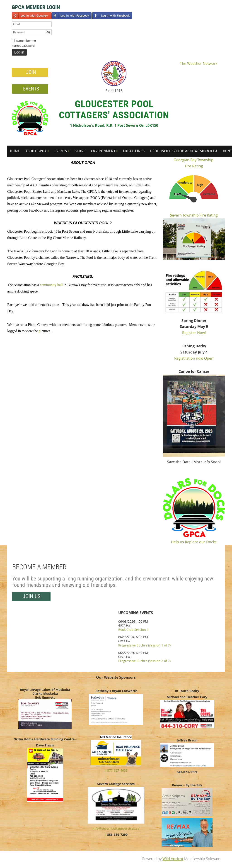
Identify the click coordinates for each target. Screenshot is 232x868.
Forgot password (23, 46)
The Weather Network (199, 63)
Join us (31, 596)
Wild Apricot (173, 859)
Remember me (26, 41)
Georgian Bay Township (194, 160)
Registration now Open (194, 358)
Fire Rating (194, 166)
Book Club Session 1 (133, 630)
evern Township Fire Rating (194, 215)
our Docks (208, 542)
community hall (51, 285)
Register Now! (194, 333)
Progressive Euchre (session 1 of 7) (144, 645)
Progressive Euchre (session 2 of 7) (144, 661)
